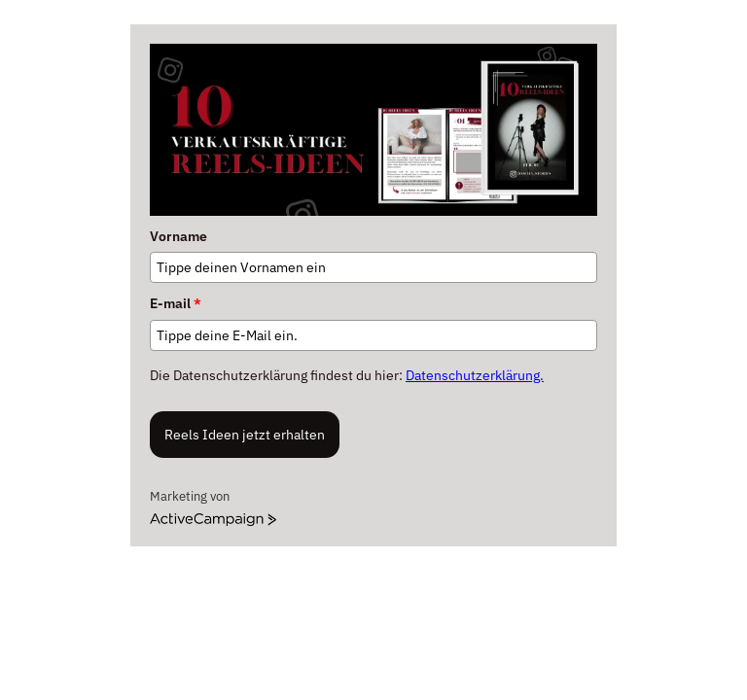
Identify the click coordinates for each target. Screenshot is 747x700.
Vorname (178, 236)
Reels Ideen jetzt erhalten (245, 435)
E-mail (176, 303)
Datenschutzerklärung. (475, 375)
